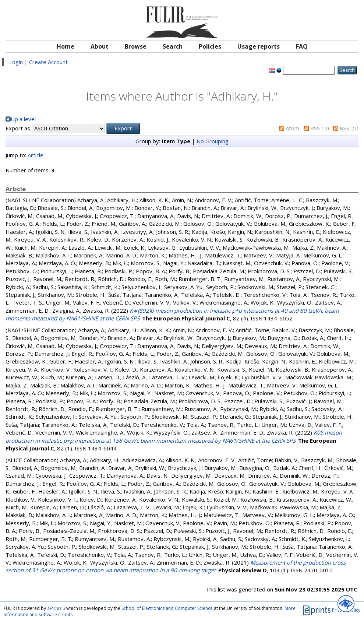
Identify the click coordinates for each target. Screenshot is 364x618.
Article (36, 155)
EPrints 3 (56, 608)
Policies (210, 46)
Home (66, 46)
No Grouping (213, 141)
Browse (136, 46)
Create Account (48, 62)
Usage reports (259, 46)
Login (16, 62)
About (100, 46)
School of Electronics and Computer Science (167, 608)
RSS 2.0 (349, 128)
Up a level (23, 119)
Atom (292, 128)
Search (173, 46)
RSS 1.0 (320, 128)
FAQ (302, 46)
